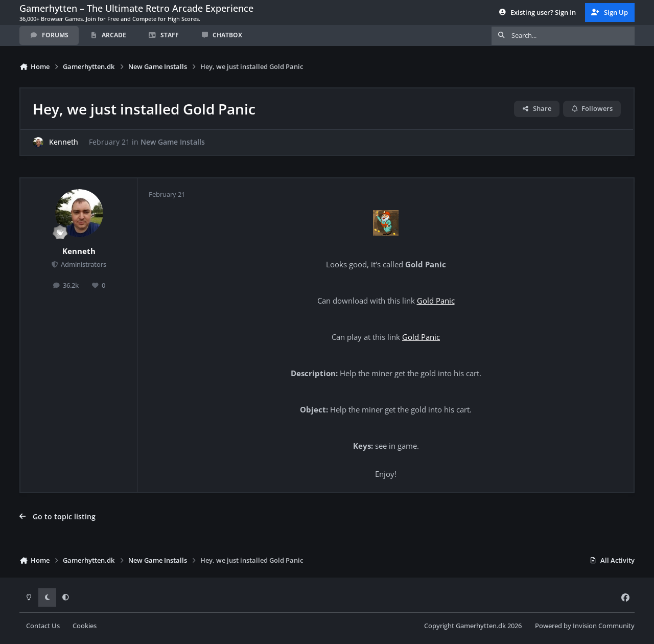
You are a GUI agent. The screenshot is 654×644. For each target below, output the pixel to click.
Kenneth (64, 142)
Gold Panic (436, 301)
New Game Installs (173, 142)
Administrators (83, 264)
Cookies (85, 626)
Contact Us (43, 626)
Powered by (585, 626)
